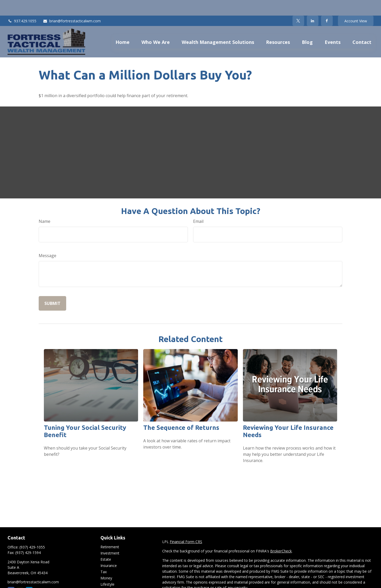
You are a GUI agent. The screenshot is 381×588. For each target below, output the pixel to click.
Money (106, 562)
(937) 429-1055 (32, 532)
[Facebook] (327, 5)
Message (47, 240)
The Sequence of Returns (181, 412)
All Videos (108, 581)
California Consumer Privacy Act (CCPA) (334, 581)
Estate (106, 544)
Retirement (110, 531)
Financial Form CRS (186, 526)
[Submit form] (52, 288)
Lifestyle (107, 569)
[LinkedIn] (313, 5)
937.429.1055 (22, 5)
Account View (356, 5)
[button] (123, 26)
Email (198, 206)
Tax (104, 556)
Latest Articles (112, 575)
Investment (110, 537)
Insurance (109, 550)
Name (45, 206)
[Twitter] (298, 5)
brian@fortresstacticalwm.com (72, 5)
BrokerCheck (281, 535)
